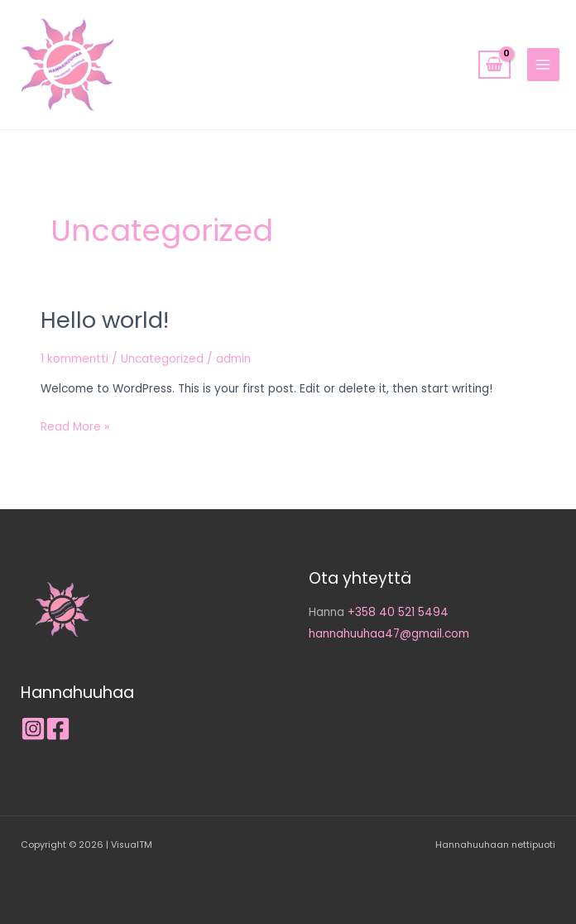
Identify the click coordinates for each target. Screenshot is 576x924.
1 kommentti (74, 359)
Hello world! (105, 320)
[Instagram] (33, 729)
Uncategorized (162, 359)
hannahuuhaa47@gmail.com (389, 634)
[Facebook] (58, 729)
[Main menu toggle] (543, 64)
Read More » (75, 426)
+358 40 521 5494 (398, 612)
